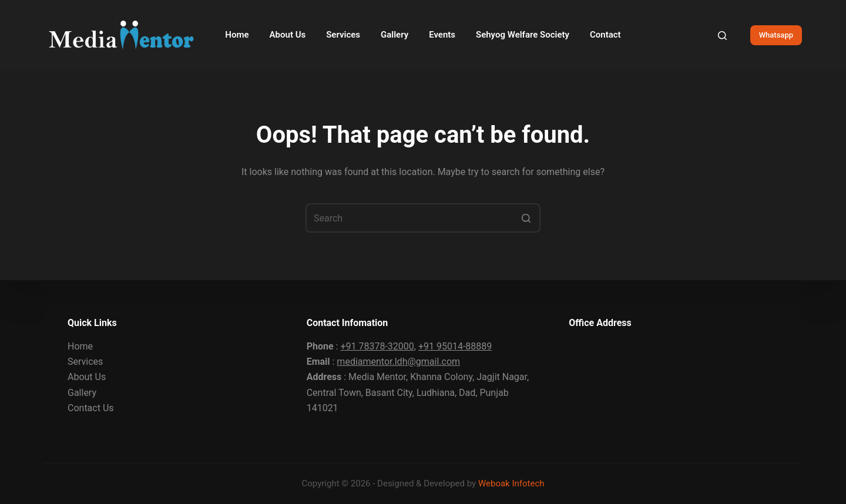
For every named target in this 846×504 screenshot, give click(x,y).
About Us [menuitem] (288, 35)
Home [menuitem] (237, 35)
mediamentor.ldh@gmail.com (398, 362)
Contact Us (91, 408)
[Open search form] (722, 36)
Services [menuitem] (343, 35)
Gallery (82, 393)
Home (80, 346)
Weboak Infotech (511, 483)
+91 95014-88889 (455, 346)
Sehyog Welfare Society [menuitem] (523, 35)
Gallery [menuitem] (395, 35)
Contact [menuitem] (605, 35)
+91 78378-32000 (377, 346)
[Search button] (526, 218)
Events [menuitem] (442, 35)
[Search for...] (423, 218)
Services (85, 362)
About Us (87, 377)
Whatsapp (776, 35)
